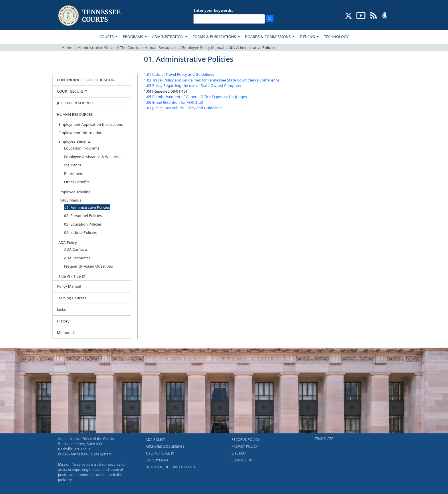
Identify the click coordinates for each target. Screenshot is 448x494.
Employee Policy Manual (203, 47)
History (63, 321)
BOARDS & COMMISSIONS (268, 37)
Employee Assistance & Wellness (92, 157)
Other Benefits (77, 182)
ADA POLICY (155, 440)
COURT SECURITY (72, 91)
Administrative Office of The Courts (108, 47)
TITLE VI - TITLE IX (160, 453)
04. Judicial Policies (80, 232)
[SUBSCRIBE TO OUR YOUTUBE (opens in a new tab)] (361, 15)
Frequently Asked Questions (89, 266)
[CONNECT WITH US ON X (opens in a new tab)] (349, 15)
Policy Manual (71, 200)
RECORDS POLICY (245, 440)
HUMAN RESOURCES (75, 114)
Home (67, 47)
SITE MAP (239, 453)
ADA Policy (68, 242)
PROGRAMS (133, 37)
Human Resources (161, 47)
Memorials (66, 332)
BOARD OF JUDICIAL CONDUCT (171, 467)
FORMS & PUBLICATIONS (215, 37)
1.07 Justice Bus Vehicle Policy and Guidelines (183, 108)
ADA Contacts (76, 249)
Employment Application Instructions (91, 124)
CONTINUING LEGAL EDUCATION (86, 80)
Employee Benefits (75, 141)
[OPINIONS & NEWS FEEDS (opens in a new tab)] (373, 15)
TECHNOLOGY (336, 37)
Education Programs (82, 148)
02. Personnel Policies (83, 216)
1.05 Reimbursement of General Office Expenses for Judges (195, 97)
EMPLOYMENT (157, 460)
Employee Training (75, 192)
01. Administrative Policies (87, 207)
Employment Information (80, 133)
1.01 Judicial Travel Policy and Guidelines (179, 74)
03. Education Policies (83, 224)
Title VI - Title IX (72, 276)
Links (61, 309)
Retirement (74, 174)
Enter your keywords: (213, 10)
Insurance (73, 165)
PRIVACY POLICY (245, 446)
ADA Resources (77, 258)
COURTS (107, 37)
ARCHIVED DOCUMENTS (165, 446)
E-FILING (308, 37)
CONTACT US (242, 460)
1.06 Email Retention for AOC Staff (174, 102)
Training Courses (72, 298)
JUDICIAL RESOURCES (76, 103)
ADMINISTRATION (168, 37)
